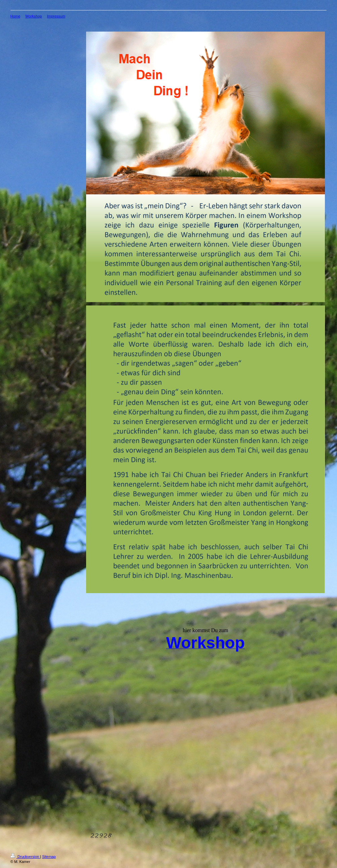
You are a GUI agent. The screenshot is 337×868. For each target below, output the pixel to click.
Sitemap (49, 857)
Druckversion (25, 857)
